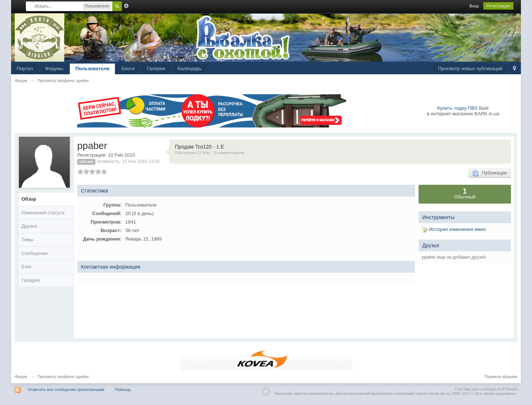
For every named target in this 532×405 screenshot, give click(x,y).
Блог (27, 267)
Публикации (490, 173)
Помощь (123, 389)
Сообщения (35, 253)
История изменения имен (454, 229)
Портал (25, 69)
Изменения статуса (43, 213)
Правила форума (501, 377)
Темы (28, 240)
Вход (474, 6)
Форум (21, 377)
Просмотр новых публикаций (470, 69)
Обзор (29, 199)
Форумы (54, 69)
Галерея (156, 69)
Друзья (29, 226)
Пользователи (92, 69)
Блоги (128, 69)
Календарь (190, 69)
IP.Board (510, 389)
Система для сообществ (478, 389)
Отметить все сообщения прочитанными (66, 389)
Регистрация (498, 6)
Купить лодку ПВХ (458, 108)
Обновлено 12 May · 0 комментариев (209, 153)
